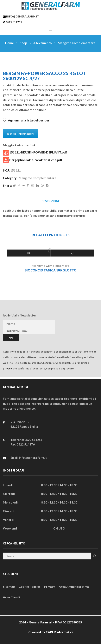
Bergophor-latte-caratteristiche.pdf (33, 160)
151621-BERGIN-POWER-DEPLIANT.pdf (35, 153)
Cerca (95, 556)
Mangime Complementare (77, 43)
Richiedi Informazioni (21, 134)
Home (9, 43)
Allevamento (43, 43)
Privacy (50, 586)
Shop (23, 43)
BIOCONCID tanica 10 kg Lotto (51, 270)
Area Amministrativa (74, 586)
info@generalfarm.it (22, 16)
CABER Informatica (60, 632)
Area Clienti (11, 597)
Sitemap (9, 586)
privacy (7, 368)
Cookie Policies (30, 586)
